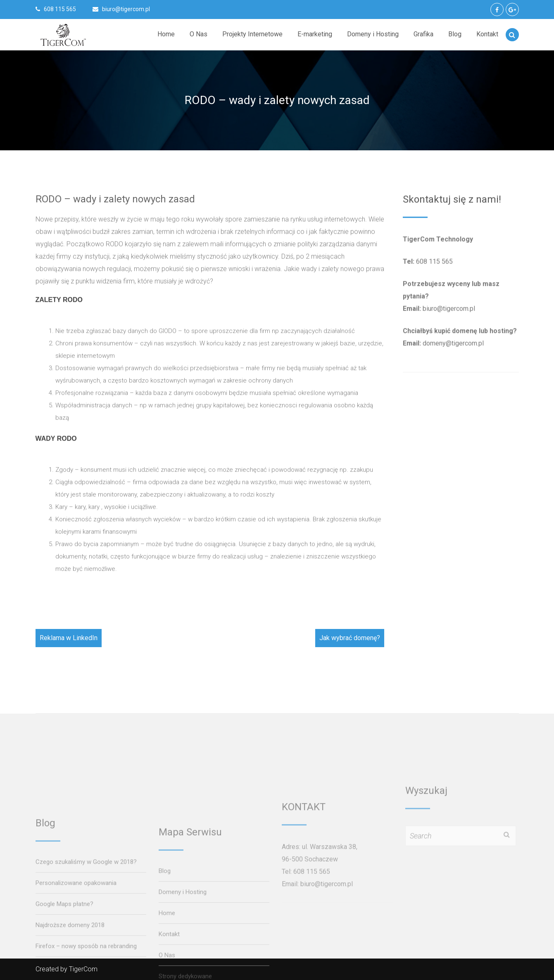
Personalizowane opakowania (76, 969)
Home (166, 34)
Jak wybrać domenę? (350, 638)
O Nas (199, 34)
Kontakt (487, 34)
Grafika (423, 34)
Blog (455, 34)
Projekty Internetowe (252, 34)
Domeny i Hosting (373, 34)
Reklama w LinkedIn (69, 638)
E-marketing (315, 34)
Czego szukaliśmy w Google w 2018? (86, 948)
